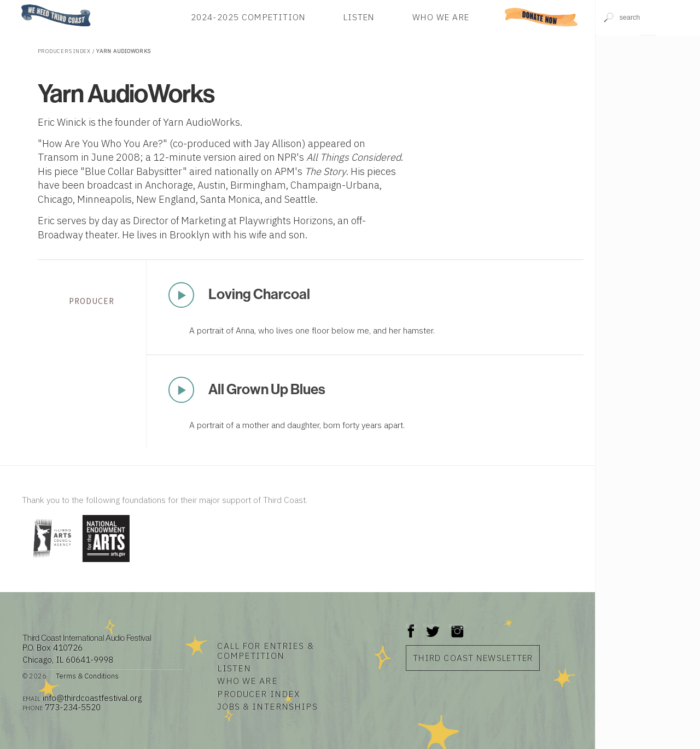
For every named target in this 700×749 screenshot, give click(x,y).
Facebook (411, 626)
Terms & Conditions (87, 676)
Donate (541, 17)
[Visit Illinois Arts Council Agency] (51, 563)
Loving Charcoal (259, 294)
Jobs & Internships (267, 706)
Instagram (457, 626)
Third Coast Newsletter (473, 658)
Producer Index (258, 694)
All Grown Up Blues (267, 390)
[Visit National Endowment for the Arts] (106, 563)
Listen (359, 17)
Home (18, 5)
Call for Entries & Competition (265, 651)
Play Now (181, 295)
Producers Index (64, 51)
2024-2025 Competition (249, 17)
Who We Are (441, 17)
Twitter (432, 626)
